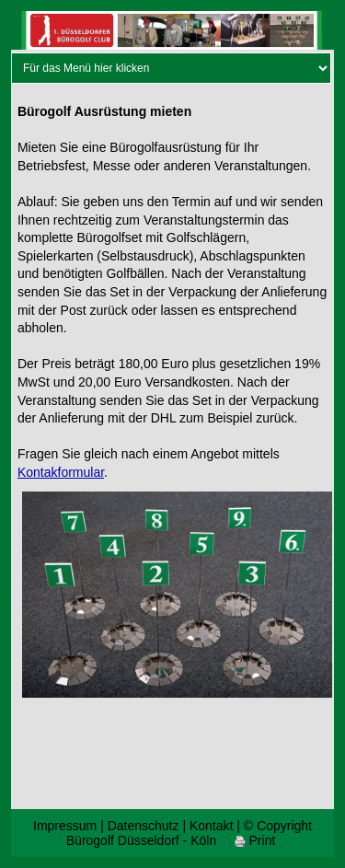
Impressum (65, 826)
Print (255, 840)
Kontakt (211, 826)
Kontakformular (61, 472)
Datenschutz (144, 826)
